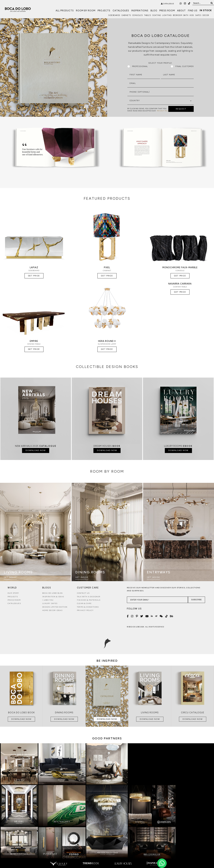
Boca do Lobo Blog (53, 593)
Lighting (167, 15)
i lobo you (48, 600)
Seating (157, 15)
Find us (193, 11)
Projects (104, 11)
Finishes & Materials (89, 600)
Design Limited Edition (55, 607)
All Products (65, 11)
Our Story (13, 593)
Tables (148, 15)
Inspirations (140, 11)
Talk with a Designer (89, 597)
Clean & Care (84, 603)
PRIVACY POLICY (164, 111)
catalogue (167, 4)
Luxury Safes (50, 603)
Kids (192, 15)
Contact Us (83, 593)
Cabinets (126, 15)
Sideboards (114, 15)
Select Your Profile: (160, 63)
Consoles (138, 15)
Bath (186, 15)
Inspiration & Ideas (53, 597)
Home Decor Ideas (52, 610)
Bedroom (178, 15)
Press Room (167, 11)
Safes (198, 15)
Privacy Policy (85, 610)
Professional (138, 66)
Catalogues (121, 11)
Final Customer (182, 66)
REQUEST (181, 109)
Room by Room (86, 11)
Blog (154, 11)
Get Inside (10, 577)
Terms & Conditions (88, 607)
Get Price (34, 276)
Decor (206, 15)
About (181, 11)
